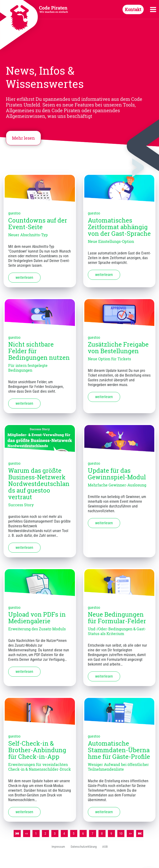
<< (27, 834)
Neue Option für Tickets (109, 359)
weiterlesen (24, 277)
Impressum (58, 847)
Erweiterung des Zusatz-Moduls (37, 629)
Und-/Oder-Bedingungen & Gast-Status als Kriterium (117, 631)
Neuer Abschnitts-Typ (28, 235)
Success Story (21, 505)
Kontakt (133, 9)
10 (121, 834)
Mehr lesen (23, 138)
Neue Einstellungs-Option (111, 241)
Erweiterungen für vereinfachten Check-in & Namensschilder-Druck (40, 767)
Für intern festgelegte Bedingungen (28, 368)
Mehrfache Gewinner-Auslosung (117, 485)
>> (130, 834)
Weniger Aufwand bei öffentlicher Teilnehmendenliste (118, 767)
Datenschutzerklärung (84, 847)
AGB (105, 847)
